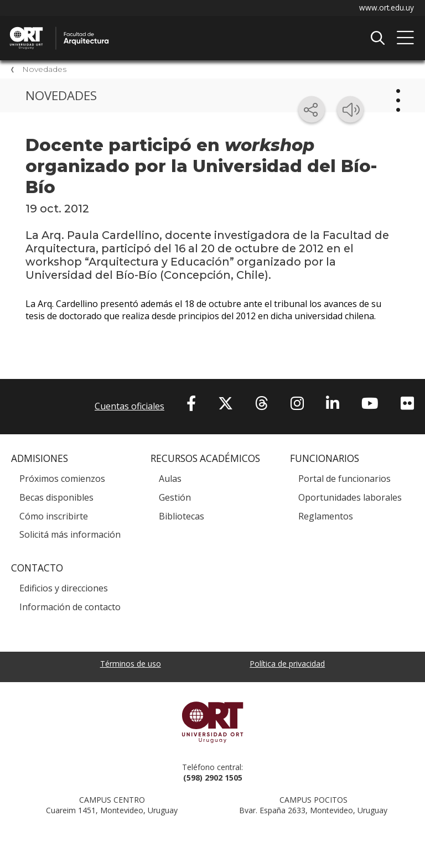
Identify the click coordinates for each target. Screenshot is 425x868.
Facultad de (125, 28)
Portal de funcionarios (344, 481)
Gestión (175, 499)
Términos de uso (131, 665)
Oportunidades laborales (350, 499)
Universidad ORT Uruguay (212, 724)
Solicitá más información (70, 537)
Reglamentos (326, 518)
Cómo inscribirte (54, 518)
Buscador (377, 38)
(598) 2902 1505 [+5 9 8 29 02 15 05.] (213, 779)
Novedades (44, 70)
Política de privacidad (287, 665)
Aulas (170, 481)
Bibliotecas (182, 518)
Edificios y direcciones (64, 590)
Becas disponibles (56, 499)
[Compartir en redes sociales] (312, 110)
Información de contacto (70, 609)
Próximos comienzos (62, 481)
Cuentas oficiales (129, 408)
